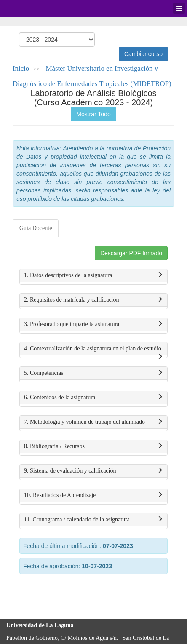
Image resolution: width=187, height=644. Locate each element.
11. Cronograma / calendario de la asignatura (93, 520)
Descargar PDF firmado (131, 253)
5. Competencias (93, 373)
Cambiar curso (143, 54)
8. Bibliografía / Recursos (93, 446)
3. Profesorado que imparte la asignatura (93, 324)
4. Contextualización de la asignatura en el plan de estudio (93, 350)
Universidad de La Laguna (29, 8)
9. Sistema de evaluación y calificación (93, 471)
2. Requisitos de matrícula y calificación (93, 300)
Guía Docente (36, 228)
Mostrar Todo (93, 114)
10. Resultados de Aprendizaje (93, 495)
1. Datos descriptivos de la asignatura (93, 275)
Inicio (21, 68)
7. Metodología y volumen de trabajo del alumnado (93, 422)
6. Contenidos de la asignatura (93, 398)
